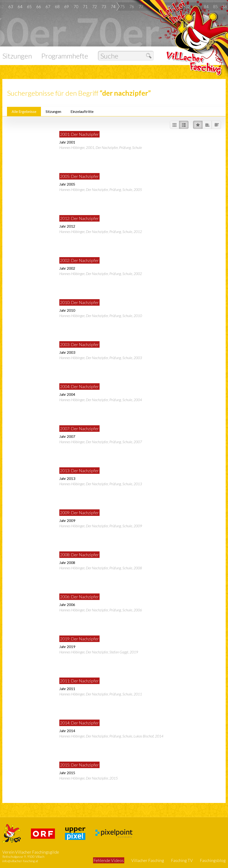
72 (94, 7)
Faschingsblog (213, 860)
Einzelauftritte (82, 111)
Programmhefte (65, 56)
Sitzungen (17, 56)
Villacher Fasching (148, 860)
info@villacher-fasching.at (20, 861)
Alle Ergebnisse (24, 111)
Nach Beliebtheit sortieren (198, 125)
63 (11, 7)
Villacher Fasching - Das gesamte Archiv (195, 45)
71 (85, 7)
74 (113, 7)
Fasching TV (182, 860)
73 (104, 7)
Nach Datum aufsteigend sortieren (216, 125)
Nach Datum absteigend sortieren (207, 125)
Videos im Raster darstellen (174, 125)
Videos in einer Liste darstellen (184, 125)
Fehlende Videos (109, 860)
